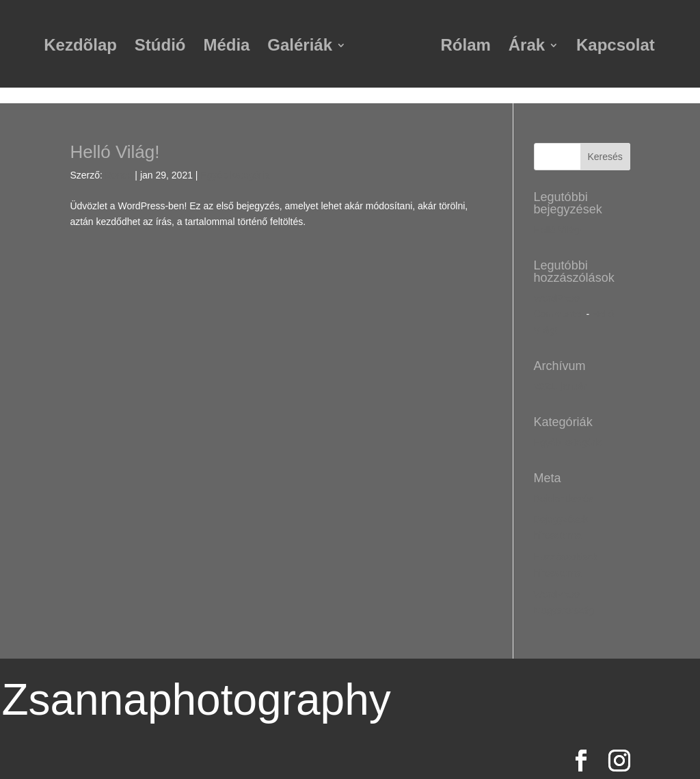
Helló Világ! (115, 152)
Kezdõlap (80, 47)
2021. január (561, 386)
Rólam (466, 47)
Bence (119, 175)
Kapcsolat (616, 47)
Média (226, 47)
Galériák (300, 47)
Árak (527, 47)
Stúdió (160, 47)
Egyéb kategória (235, 175)
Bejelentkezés (564, 499)
